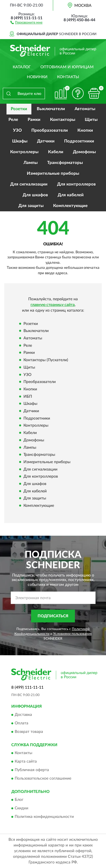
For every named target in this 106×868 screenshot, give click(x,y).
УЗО (17, 130)
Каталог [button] (22, 67)
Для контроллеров (76, 184)
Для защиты (31, 206)
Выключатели (51, 109)
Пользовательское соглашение (43, 779)
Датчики (46, 141)
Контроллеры (24, 152)
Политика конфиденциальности (44, 817)
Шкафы (20, 141)
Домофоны (84, 152)
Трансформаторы (65, 163)
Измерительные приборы (53, 174)
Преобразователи (50, 130)
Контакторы (63, 120)
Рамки (34, 120)
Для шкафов (35, 195)
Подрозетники (79, 141)
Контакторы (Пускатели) (46, 360)
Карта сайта (26, 762)
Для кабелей (71, 195)
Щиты (91, 120)
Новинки (37, 77)
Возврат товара (29, 732)
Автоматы (85, 109)
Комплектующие (70, 206)
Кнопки (85, 130)
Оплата (21, 723)
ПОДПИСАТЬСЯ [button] (53, 616)
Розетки (19, 109)
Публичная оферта (32, 770)
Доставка (23, 715)
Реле (13, 120)
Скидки (21, 809)
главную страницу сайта (53, 305)
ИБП (28, 397)
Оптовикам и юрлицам (67, 67)
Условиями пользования (72, 634)
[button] (26, 22)
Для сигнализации (29, 184)
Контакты (68, 77)
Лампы (31, 163)
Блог (19, 800)
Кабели (56, 152)
